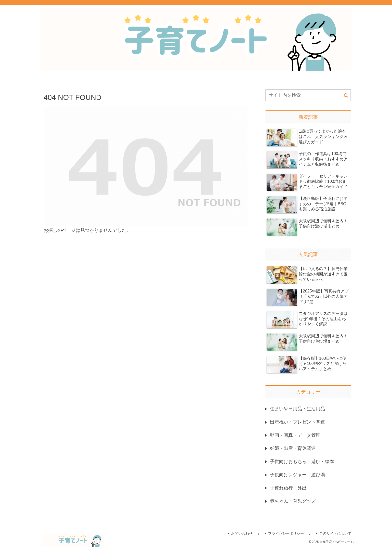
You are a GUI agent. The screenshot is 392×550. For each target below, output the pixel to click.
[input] (308, 95)
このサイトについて (334, 535)
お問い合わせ (240, 535)
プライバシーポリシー (284, 535)
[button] (346, 95)
